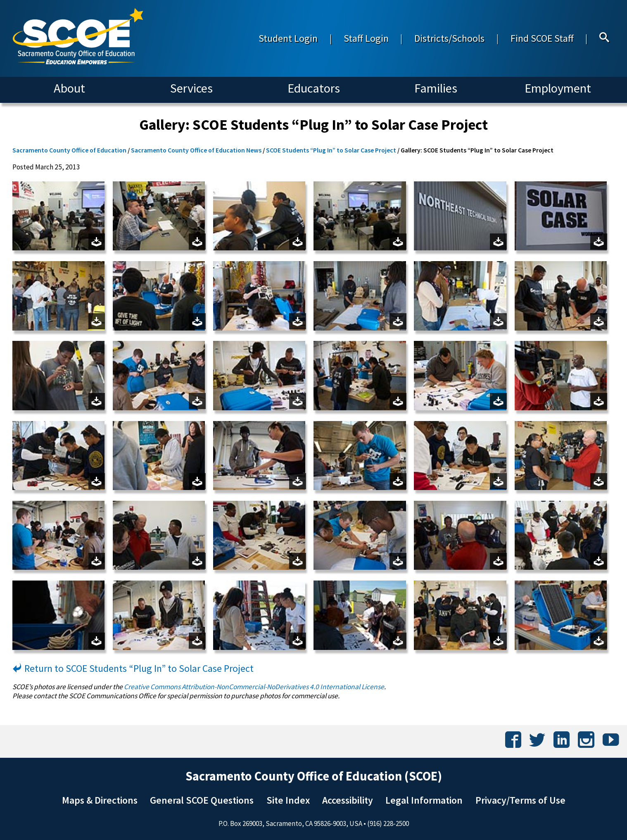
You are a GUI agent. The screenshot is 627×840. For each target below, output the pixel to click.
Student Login (288, 38)
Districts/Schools (449, 38)
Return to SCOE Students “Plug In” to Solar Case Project (133, 668)
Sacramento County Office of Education (69, 150)
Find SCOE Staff (542, 38)
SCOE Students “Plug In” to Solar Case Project (331, 150)
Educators (314, 88)
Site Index (288, 800)
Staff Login (366, 38)
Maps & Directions (100, 800)
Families (436, 88)
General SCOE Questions (202, 800)
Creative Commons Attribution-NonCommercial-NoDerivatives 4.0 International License (254, 687)
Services (191, 88)
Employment (558, 88)
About (69, 88)
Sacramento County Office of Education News (196, 150)
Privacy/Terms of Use (520, 800)
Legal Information (424, 800)
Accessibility (348, 800)
